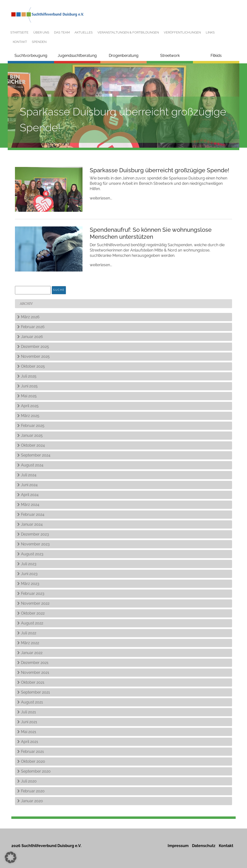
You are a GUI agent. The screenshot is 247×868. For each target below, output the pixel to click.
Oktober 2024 (33, 445)
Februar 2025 (33, 426)
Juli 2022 (29, 633)
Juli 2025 (29, 376)
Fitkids (216, 56)
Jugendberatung (77, 56)
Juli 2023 (29, 564)
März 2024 (30, 505)
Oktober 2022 (33, 613)
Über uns (41, 32)
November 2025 (35, 356)
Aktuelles (84, 32)
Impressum (178, 846)
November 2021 (35, 673)
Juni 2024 (29, 485)
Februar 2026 (33, 327)
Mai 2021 (29, 732)
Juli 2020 (29, 781)
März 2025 (30, 416)
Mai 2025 (29, 396)
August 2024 (32, 465)
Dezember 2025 (35, 347)
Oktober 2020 (33, 761)
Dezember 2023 (35, 534)
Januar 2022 (32, 653)
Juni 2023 (29, 574)
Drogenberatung (124, 56)
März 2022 (30, 643)
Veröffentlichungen (182, 32)
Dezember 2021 (35, 663)
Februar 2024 (33, 514)
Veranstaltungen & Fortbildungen (128, 32)
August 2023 (32, 554)
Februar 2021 (32, 752)
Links (210, 32)
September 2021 (35, 692)
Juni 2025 (29, 386)
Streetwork (170, 56)
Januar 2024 (32, 524)
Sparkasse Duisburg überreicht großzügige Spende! (159, 170)
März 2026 (30, 317)
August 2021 (32, 702)
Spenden (39, 42)
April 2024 (30, 495)
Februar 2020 (33, 791)
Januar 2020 (32, 801)
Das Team (62, 32)
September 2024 (36, 455)
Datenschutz (204, 846)
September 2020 (36, 771)
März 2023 (30, 584)
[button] (11, 857)
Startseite (19, 32)
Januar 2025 (32, 435)
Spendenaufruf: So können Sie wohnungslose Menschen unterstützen (151, 233)
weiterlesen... (101, 198)
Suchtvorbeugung (31, 56)
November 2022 (35, 603)
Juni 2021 (29, 722)
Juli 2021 (28, 712)
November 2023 (35, 544)
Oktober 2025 (33, 366)
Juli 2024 (29, 475)
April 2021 (30, 742)
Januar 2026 (32, 337)
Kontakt (20, 42)
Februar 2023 (33, 593)
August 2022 (32, 623)
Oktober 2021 (33, 682)
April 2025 (30, 406)
